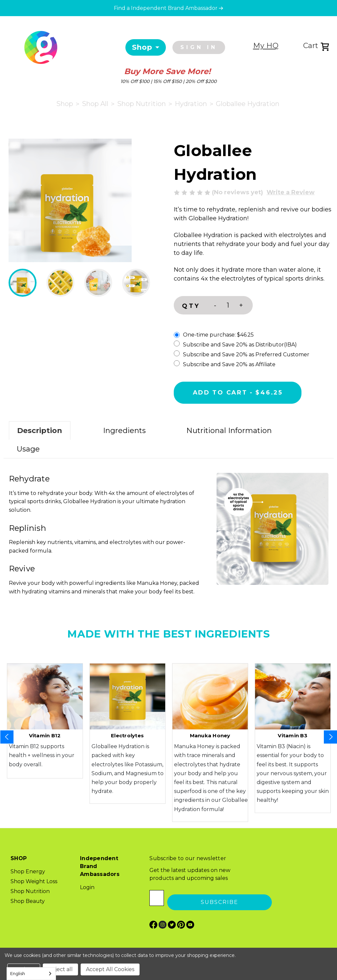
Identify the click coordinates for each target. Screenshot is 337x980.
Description (40, 431)
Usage (28, 449)
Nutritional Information (229, 431)
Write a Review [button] (291, 192)
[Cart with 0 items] (320, 46)
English (18, 973)
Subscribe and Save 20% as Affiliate (225, 364)
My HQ (266, 46)
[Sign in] (200, 47)
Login (87, 887)
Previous (7, 737)
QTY (191, 306)
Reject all (60, 969)
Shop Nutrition (30, 891)
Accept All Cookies (110, 969)
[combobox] (31, 974)
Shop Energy (28, 871)
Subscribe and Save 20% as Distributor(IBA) (235, 344)
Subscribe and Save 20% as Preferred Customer (242, 354)
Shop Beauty (28, 901)
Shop (142, 47)
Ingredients (124, 431)
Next (330, 737)
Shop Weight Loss (34, 881)
